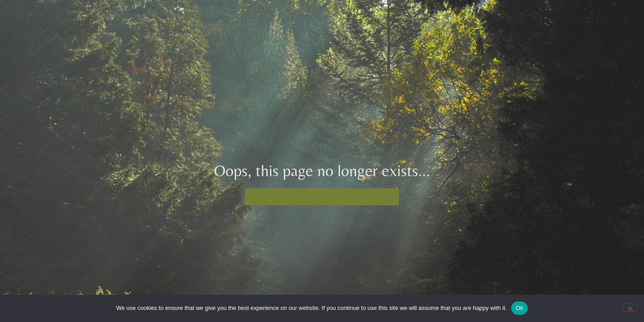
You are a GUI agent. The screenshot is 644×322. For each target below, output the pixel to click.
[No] (630, 308)
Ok (519, 308)
